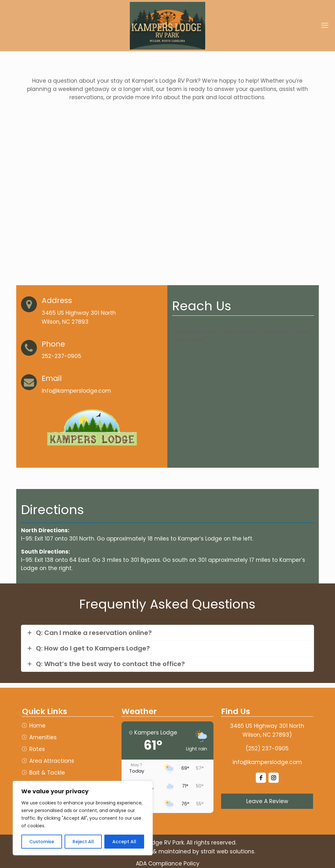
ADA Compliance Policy (168, 864)
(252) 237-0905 (267, 748)
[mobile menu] (325, 25)
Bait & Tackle (47, 773)
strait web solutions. (228, 851)
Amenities (43, 737)
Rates (37, 749)
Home (37, 726)
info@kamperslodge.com (267, 762)
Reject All (83, 842)
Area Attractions (52, 761)
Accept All (124, 842)
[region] (83, 818)
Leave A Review (267, 801)
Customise (42, 842)
